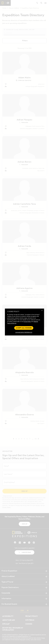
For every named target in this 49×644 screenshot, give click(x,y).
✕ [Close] (42, 310)
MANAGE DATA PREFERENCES (24, 332)
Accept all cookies (24, 328)
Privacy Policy (27, 322)
